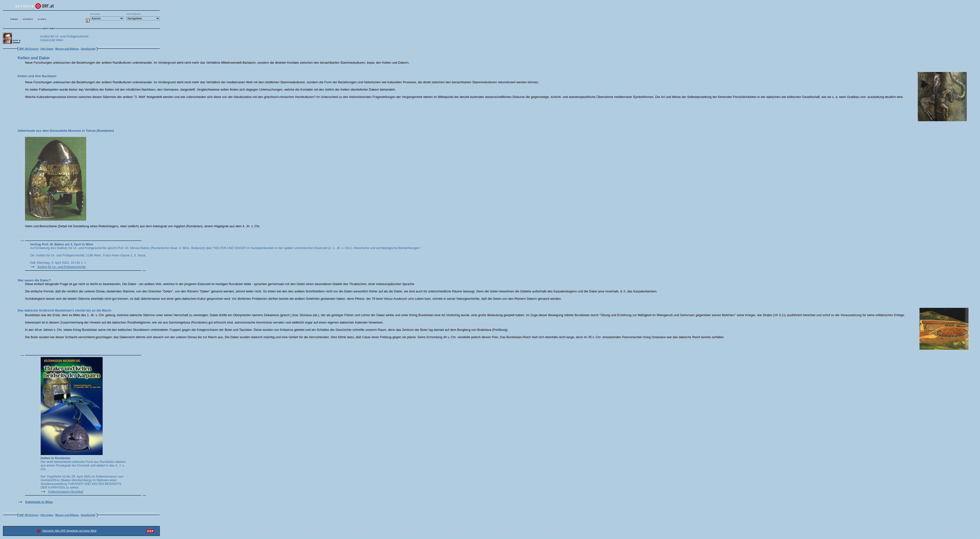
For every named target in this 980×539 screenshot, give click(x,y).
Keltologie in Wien (39, 502)
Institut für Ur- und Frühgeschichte (62, 267)
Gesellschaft (88, 49)
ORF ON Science (29, 49)
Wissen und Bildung (67, 49)
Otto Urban (47, 49)
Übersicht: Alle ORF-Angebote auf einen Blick (69, 531)
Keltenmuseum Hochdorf (66, 492)
